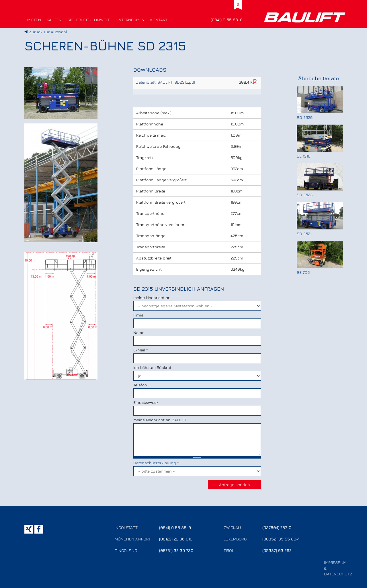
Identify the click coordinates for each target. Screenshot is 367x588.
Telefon (140, 385)
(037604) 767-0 (277, 527)
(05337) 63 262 (277, 550)
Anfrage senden (235, 484)
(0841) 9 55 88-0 (227, 20)
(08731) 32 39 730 (176, 550)
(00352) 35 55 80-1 (281, 539)
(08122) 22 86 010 (176, 539)
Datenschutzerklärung (155, 463)
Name (140, 332)
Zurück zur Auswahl (48, 32)
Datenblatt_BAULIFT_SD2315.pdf (166, 82)
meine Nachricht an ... (155, 297)
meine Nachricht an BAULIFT (160, 420)
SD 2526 (305, 117)
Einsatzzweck (146, 402)
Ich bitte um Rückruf (152, 367)
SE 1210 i (305, 156)
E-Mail (140, 350)
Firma (138, 315)
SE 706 (303, 272)
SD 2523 (305, 195)
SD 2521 (304, 234)
